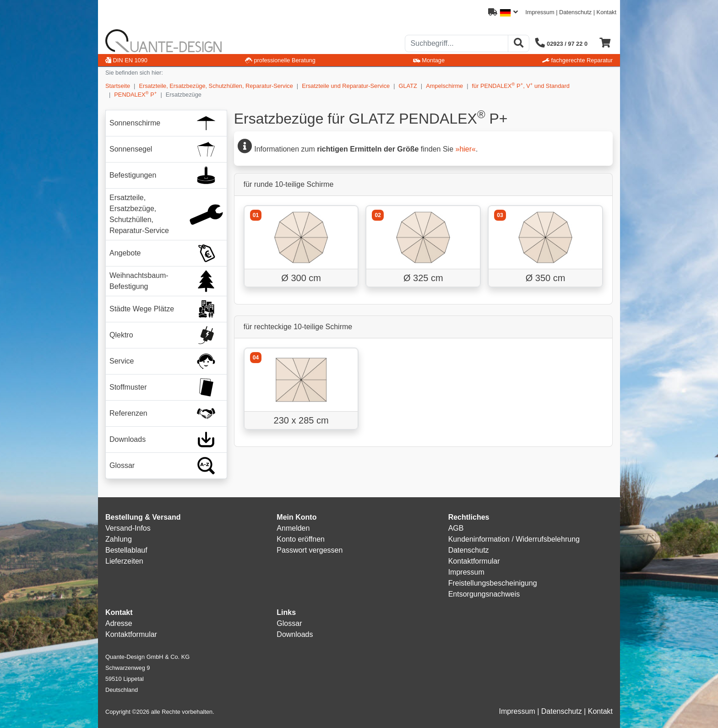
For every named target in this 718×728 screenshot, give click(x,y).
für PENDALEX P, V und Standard (521, 85)
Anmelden (293, 528)
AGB (456, 528)
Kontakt (606, 12)
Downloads (295, 634)
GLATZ (408, 86)
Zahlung (119, 539)
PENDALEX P (135, 94)
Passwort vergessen (310, 550)
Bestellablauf (126, 550)
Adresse (119, 623)
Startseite (118, 86)
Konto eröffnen (301, 539)
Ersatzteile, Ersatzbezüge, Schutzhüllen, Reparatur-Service (216, 86)
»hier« (465, 149)
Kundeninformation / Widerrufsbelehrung (514, 539)
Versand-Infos (128, 528)
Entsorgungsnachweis (484, 594)
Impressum (540, 12)
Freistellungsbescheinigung (493, 583)
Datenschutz (575, 12)
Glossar (289, 623)
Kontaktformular (474, 561)
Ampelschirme (444, 86)
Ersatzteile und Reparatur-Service (346, 86)
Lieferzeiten (124, 561)
